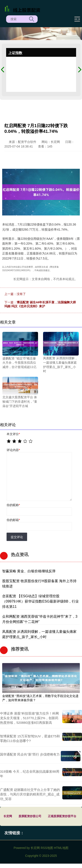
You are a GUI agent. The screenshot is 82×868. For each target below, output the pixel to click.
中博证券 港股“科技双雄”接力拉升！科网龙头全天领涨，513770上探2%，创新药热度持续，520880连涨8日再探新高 (29, 718)
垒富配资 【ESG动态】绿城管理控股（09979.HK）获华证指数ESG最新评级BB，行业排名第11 (40, 601)
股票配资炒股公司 (30, 816)
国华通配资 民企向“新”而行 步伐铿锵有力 (30, 754)
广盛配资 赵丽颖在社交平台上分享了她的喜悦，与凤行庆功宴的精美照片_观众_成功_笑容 (30, 794)
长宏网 (8, 816)
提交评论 (17, 537)
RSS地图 (47, 848)
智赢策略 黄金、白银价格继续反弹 (29, 571)
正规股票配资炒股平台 (62, 816)
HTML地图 (61, 848)
